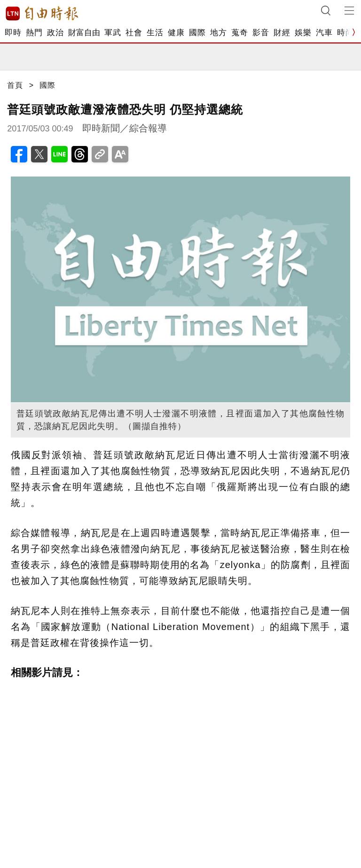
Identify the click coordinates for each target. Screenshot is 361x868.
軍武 (113, 33)
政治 (55, 33)
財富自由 (84, 33)
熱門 (34, 33)
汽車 (324, 33)
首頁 (15, 85)
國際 (197, 33)
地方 (218, 33)
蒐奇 (239, 33)
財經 (282, 33)
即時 (13, 33)
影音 (261, 33)
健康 (176, 33)
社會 (134, 33)
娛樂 (303, 33)
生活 (155, 33)
